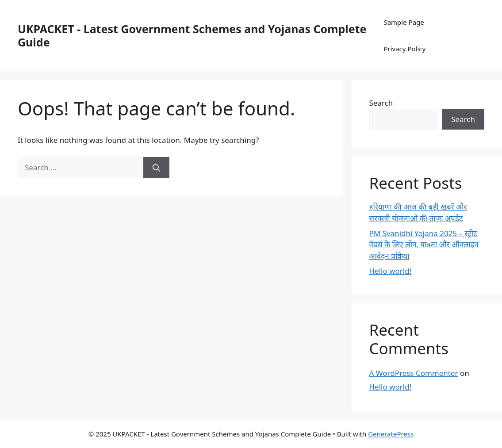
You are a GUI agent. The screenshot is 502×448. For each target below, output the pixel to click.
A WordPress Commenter (414, 373)
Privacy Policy (404, 49)
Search (381, 103)
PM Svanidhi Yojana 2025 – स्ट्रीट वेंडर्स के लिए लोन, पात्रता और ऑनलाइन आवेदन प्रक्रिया (424, 245)
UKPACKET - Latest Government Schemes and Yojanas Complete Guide (192, 35)
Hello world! (391, 271)
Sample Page (404, 22)
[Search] (156, 168)
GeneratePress (391, 434)
